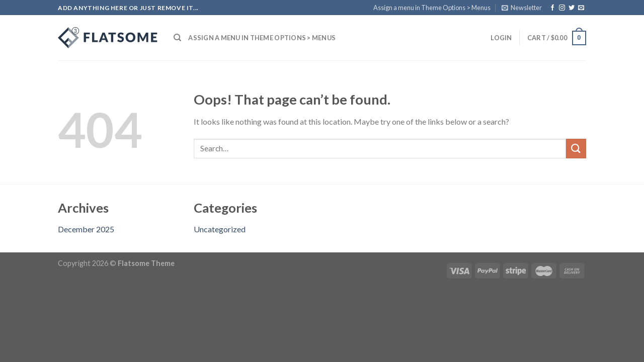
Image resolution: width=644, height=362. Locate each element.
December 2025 (86, 229)
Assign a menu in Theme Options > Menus (432, 8)
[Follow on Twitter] (572, 8)
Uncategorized (220, 229)
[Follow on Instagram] (562, 8)
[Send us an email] (581, 8)
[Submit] (576, 149)
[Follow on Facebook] (552, 8)
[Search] (177, 38)
